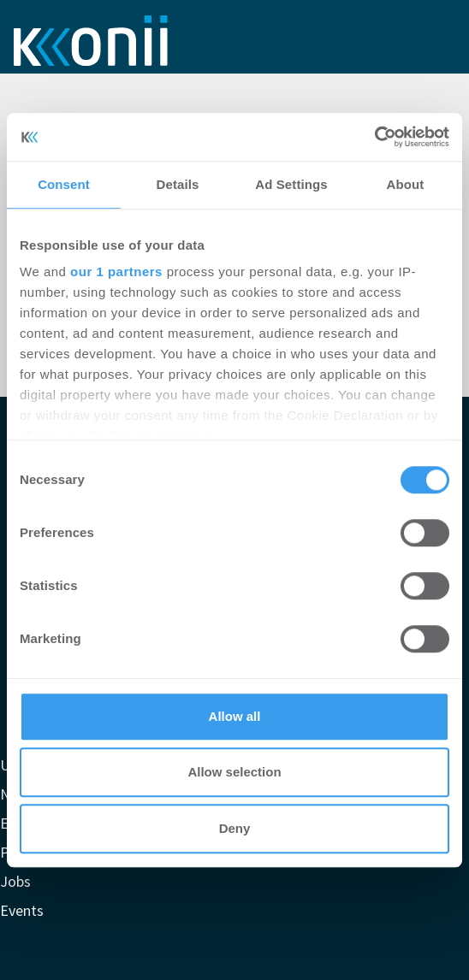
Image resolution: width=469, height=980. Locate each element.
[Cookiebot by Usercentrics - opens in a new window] (374, 137)
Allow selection (234, 772)
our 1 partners (116, 272)
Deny (235, 828)
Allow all (235, 716)
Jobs (15, 881)
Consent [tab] (64, 184)
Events (22, 910)
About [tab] (406, 184)
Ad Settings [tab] (291, 184)
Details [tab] (178, 184)
